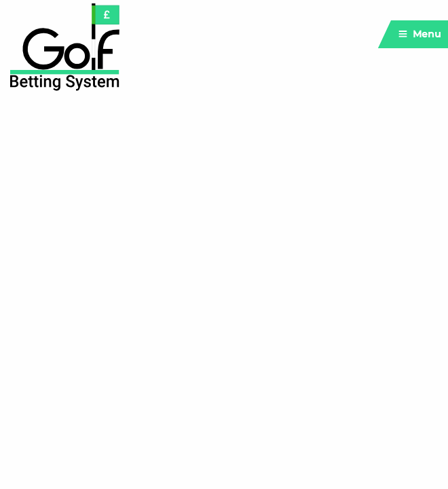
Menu (419, 34)
